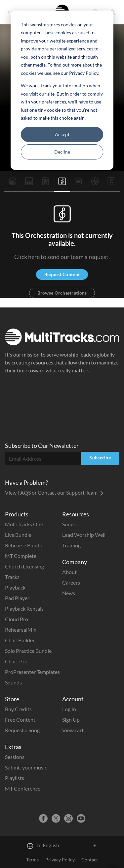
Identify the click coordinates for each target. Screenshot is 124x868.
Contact (90, 860)
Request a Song (22, 730)
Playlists (15, 778)
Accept (62, 134)
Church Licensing (24, 566)
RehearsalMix (21, 630)
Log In (69, 709)
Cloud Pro (17, 619)
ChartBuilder (20, 640)
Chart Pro (16, 661)
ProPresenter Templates (32, 672)
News (69, 593)
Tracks (12, 577)
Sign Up (71, 720)
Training (71, 545)
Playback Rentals (24, 608)
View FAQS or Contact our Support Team (54, 492)
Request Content (62, 274)
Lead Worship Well (84, 535)
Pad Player (17, 598)
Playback (15, 587)
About (69, 572)
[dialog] (62, 90)
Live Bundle (18, 535)
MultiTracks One (24, 524)
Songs (69, 524)
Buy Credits (18, 709)
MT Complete (21, 556)
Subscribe (100, 458)
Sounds (13, 682)
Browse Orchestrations (62, 293)
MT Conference (23, 788)
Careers (71, 582)
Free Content (20, 720)
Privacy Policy (60, 860)
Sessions (15, 757)
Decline (62, 152)
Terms (32, 860)
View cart (73, 730)
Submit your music (26, 767)
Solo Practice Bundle (28, 651)
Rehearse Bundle (24, 545)
